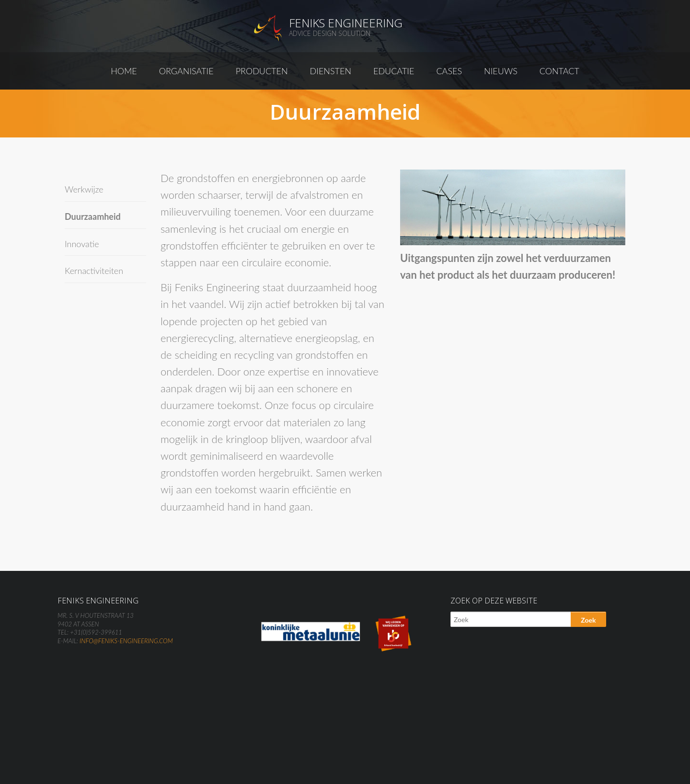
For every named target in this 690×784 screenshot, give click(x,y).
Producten (262, 71)
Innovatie (82, 244)
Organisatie (186, 71)
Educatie (394, 71)
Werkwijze (84, 189)
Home (124, 71)
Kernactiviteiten (94, 271)
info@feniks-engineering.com (126, 641)
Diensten (331, 71)
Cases (449, 71)
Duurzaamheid (93, 216)
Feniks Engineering (346, 23)
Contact (559, 71)
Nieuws (501, 71)
